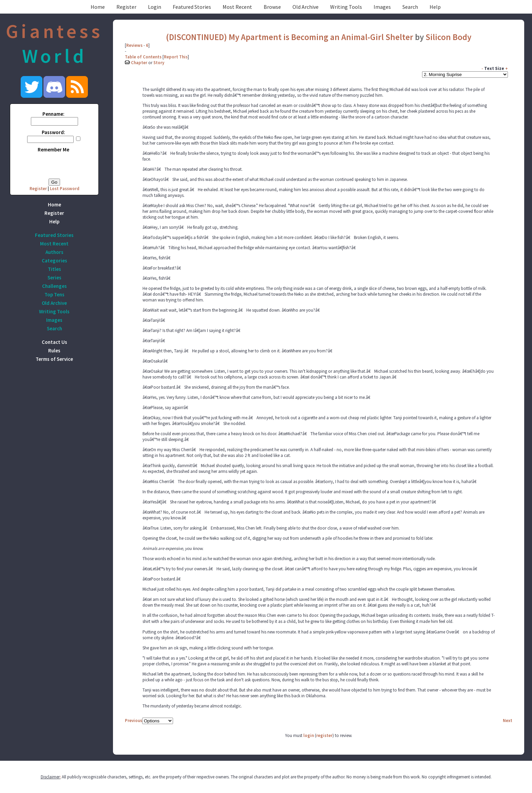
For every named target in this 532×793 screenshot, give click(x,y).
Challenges (54, 286)
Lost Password (65, 189)
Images (382, 7)
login (309, 735)
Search (410, 7)
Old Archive (306, 7)
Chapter (139, 63)
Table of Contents (143, 57)
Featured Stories (192, 7)
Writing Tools (346, 7)
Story (159, 63)
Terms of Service (54, 359)
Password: (53, 132)
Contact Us (54, 342)
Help (435, 7)
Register (126, 7)
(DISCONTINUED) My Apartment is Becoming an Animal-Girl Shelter (290, 37)
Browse (272, 7)
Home (98, 7)
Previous (134, 721)
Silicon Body (448, 37)
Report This (176, 57)
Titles (54, 269)
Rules (54, 351)
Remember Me (53, 150)
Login (155, 7)
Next (508, 721)
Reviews (134, 45)
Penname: (53, 114)
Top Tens (54, 294)
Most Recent (237, 7)
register (324, 735)
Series (54, 278)
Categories (54, 261)
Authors (54, 252)
